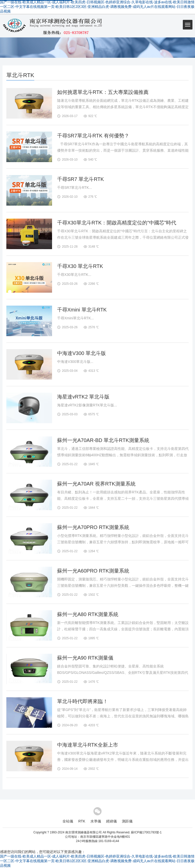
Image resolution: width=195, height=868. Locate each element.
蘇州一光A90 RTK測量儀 (85, 658)
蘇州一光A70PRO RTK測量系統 (93, 527)
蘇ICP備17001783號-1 (146, 832)
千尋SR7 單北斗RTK (80, 179)
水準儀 (96, 821)
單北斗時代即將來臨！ (83, 701)
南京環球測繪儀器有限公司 (84, 832)
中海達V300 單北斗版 (82, 353)
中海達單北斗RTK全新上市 (88, 745)
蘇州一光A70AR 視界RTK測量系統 (96, 484)
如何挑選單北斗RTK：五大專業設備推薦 (103, 92)
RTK (82, 821)
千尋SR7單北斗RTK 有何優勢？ (93, 136)
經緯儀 (111, 821)
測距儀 (127, 821)
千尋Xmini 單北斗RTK (82, 310)
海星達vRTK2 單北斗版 (83, 397)
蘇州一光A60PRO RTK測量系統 (93, 571)
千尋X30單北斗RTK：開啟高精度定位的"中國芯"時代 (117, 223)
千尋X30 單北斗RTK (80, 266)
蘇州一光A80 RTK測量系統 (88, 614)
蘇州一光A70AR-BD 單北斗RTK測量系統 (103, 440)
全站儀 (68, 821)
